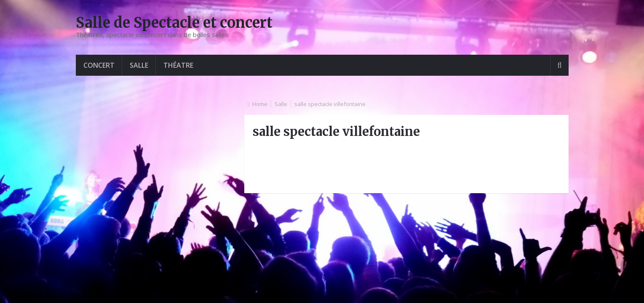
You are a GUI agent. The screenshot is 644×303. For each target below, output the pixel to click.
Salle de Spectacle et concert (174, 23)
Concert (99, 65)
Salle (139, 65)
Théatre (178, 65)
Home (260, 104)
